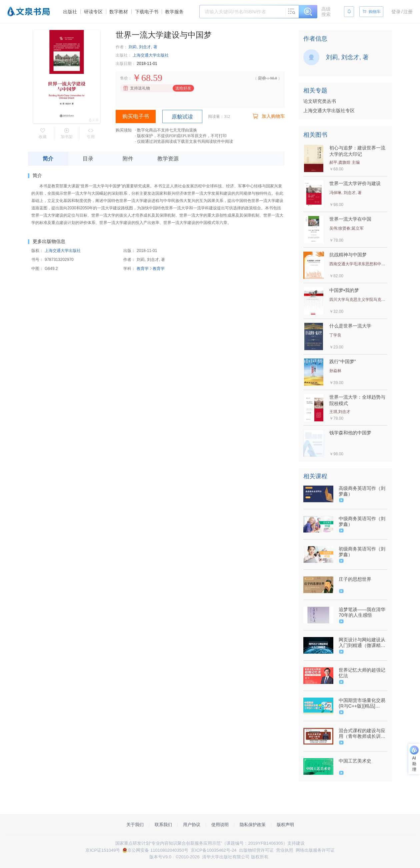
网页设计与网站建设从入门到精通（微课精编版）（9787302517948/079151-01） (362, 643)
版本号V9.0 (160, 857)
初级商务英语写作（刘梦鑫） (362, 552)
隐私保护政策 (253, 825)
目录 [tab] (88, 159)
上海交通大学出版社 (151, 55)
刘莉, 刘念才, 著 (143, 47)
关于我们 (135, 825)
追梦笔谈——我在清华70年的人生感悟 (362, 612)
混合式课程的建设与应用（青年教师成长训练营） (362, 734)
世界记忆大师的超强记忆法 (362, 673)
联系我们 (163, 825)
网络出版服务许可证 (315, 850)
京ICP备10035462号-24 (213, 850)
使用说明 (220, 825)
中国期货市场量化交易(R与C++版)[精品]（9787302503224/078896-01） (362, 703)
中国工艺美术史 (355, 761)
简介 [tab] (48, 159)
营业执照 (285, 850)
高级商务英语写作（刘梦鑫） (362, 491)
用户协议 (192, 825)
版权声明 (285, 825)
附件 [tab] (128, 159)
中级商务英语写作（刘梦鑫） (362, 521)
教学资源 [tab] (168, 159)
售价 (124, 78)
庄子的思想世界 (355, 579)
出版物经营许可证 (256, 850)
